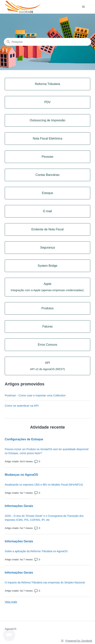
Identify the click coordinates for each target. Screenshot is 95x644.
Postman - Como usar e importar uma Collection (35, 395)
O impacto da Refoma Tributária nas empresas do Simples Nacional (45, 582)
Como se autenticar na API (22, 406)
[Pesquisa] (47, 42)
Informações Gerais (19, 506)
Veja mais (11, 602)
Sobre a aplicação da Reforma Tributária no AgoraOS (36, 551)
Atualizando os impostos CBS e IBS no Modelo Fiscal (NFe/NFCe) (44, 485)
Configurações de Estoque (24, 439)
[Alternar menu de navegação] (84, 7)
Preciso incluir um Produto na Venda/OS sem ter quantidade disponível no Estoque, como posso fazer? (47, 451)
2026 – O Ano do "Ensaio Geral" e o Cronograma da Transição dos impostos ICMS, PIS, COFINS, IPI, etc (44, 518)
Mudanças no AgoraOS (21, 475)
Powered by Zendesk (79, 641)
